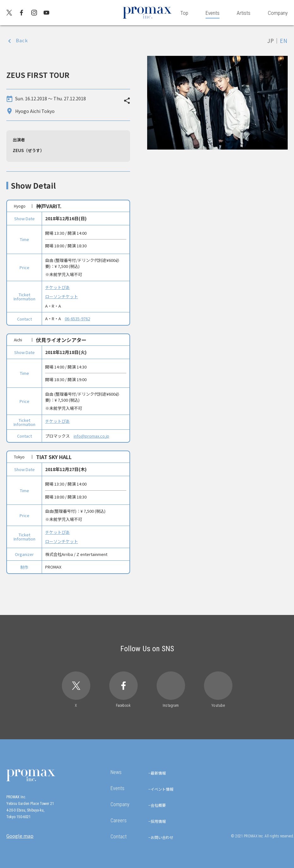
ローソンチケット (62, 296)
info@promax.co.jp (91, 436)
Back (22, 40)
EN (284, 41)
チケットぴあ (57, 287)
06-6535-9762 (77, 319)
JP (271, 41)
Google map (20, 836)
